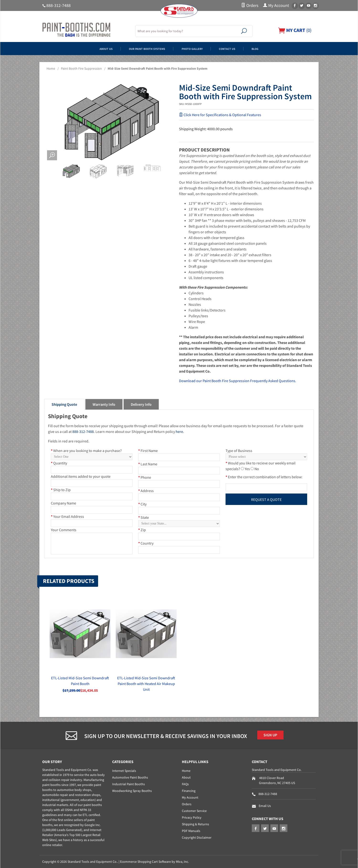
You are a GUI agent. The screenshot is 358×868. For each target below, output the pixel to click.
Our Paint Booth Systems (138, 48)
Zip (142, 530)
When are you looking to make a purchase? (86, 451)
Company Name (63, 503)
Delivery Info (141, 404)
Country (146, 543)
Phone (145, 477)
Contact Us (242, 48)
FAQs (185, 784)
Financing (189, 791)
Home (51, 68)
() (294, 30)
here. (180, 431)
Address (146, 491)
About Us (84, 48)
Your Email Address (67, 516)
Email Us (265, 806)
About (186, 777)
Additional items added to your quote (81, 476)
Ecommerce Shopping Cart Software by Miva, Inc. (154, 862)
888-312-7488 (58, 5)
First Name (148, 451)
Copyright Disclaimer (197, 837)
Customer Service (194, 811)
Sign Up (273, 736)
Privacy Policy (192, 817)
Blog (278, 48)
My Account (276, 5)
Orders (250, 5)
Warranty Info (104, 404)
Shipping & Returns (195, 824)
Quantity (59, 463)
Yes (247, 469)
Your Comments (64, 530)
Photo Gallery (197, 48)
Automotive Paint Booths (130, 777)
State (144, 517)
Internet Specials (124, 771)
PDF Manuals (191, 831)
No (257, 469)
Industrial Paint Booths (129, 784)
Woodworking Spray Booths (132, 791)
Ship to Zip (61, 490)
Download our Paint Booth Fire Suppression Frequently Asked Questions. (238, 381)
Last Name (148, 464)
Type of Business (239, 451)
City (142, 504)
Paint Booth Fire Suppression (81, 68)
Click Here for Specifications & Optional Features (220, 115)
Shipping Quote (64, 404)
